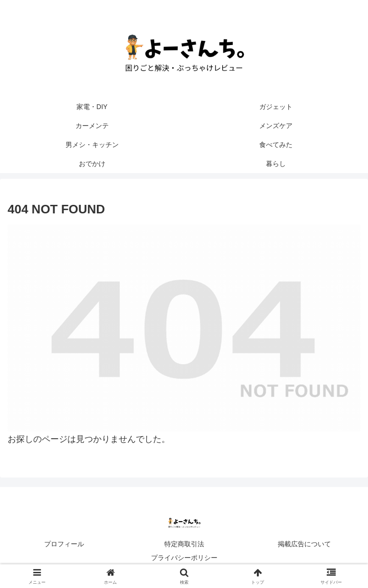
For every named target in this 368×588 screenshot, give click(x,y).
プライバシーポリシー (184, 558)
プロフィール (64, 544)
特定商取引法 (184, 544)
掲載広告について (304, 544)
